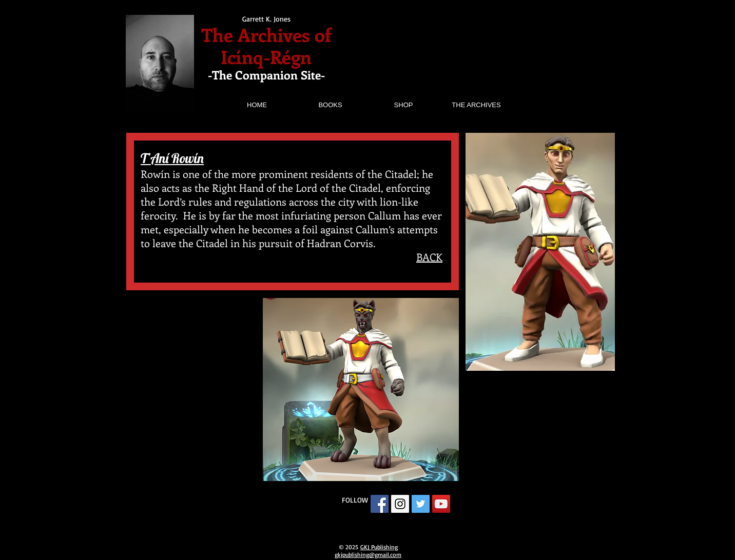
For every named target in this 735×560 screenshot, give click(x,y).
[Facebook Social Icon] (380, 504)
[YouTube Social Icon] (441, 504)
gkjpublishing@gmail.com (368, 555)
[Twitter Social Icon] (421, 504)
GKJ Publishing (379, 547)
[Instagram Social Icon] (400, 504)
